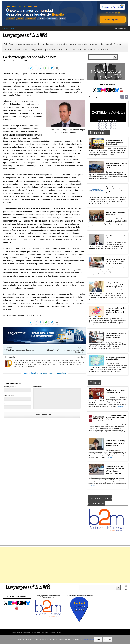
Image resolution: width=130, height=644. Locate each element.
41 (99, 130)
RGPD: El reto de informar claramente (19, 350)
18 (101, 124)
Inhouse (26, 50)
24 (116, 124)
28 (106, 126)
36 (106, 128)
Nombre (10, 387)
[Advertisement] (65, 565)
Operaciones (50, 50)
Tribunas (93, 44)
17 (99, 124)
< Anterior (8, 348)
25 (99, 126)
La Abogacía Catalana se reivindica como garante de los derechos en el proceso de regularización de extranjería (116, 286)
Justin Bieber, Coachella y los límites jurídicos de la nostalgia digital (116, 443)
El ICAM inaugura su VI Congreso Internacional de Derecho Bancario (114, 142)
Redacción (10, 357)
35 (104, 128)
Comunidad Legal (46, 44)
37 (109, 128)
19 (104, 124)
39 (113, 128)
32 (116, 126)
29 (109, 126)
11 (104, 122)
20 (106, 124)
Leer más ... (112, 155)
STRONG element (119, 28)
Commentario (37, 387)
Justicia (72, 44)
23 (113, 124)
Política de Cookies (40, 632)
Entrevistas (62, 44)
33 (99, 128)
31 (113, 126)
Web (5, 404)
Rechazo (107, 640)
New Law (118, 44)
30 (111, 126)
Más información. (89, 640)
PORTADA (8, 44)
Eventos (92, 50)
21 (109, 124)
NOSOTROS (103, 50)
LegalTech (37, 50)
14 (111, 122)
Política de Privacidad (21, 632)
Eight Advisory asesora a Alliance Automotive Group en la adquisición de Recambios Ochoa (116, 190)
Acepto (98, 640)
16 (116, 122)
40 (116, 128)
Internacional (106, 44)
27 (104, 126)
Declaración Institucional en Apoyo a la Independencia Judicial (116, 417)
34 (101, 128)
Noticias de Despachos (25, 44)
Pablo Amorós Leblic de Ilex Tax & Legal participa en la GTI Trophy (116, 165)
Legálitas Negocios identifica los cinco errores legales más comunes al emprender (116, 336)
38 (111, 128)
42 (101, 130)
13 (109, 122)
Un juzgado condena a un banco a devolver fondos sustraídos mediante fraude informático (116, 261)
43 (104, 130)
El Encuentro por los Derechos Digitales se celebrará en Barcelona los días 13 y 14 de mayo (116, 311)
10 (101, 122)
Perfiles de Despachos (76, 50)
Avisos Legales (56, 632)
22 (111, 124)
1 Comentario (27, 373)
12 (106, 122)
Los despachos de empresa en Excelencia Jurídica (115, 358)
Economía (82, 44)
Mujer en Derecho (12, 50)
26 (101, 126)
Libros (61, 50)
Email (9, 395)
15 (113, 122)
